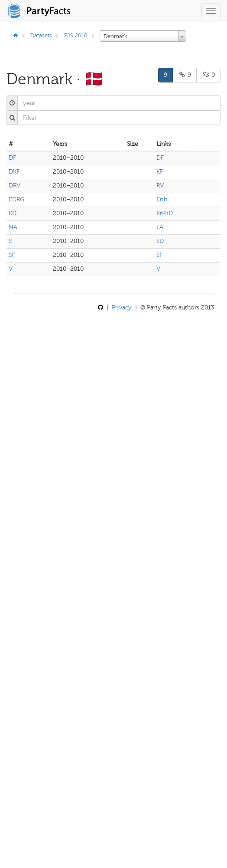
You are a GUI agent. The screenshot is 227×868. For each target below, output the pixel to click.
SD (160, 241)
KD (13, 213)
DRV (15, 186)
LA (160, 227)
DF (12, 158)
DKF (14, 172)
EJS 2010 (76, 35)
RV (160, 186)
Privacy (122, 307)
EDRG (16, 199)
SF (12, 255)
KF (160, 172)
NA (13, 227)
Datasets (41, 35)
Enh (162, 199)
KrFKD (165, 213)
